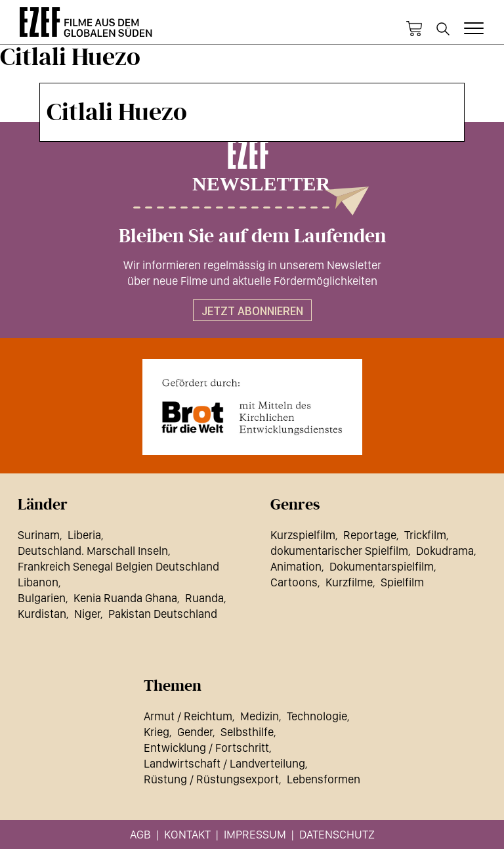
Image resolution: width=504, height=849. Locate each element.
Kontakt (187, 834)
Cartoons (294, 582)
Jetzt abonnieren (252, 311)
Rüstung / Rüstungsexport (211, 779)
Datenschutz (337, 834)
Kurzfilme (349, 582)
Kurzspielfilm (303, 535)
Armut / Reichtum (188, 716)
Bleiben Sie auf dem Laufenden (252, 236)
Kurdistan (42, 614)
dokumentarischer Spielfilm (339, 551)
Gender (195, 732)
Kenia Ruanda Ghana (125, 598)
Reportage (370, 535)
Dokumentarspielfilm (382, 566)
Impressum (255, 834)
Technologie (317, 716)
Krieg (157, 732)
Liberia (84, 535)
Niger (87, 614)
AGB (140, 834)
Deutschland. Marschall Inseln (93, 551)
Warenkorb (414, 29)
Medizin (260, 716)
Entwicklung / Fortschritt (206, 748)
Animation (296, 566)
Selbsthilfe (247, 732)
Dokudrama (445, 551)
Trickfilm (425, 535)
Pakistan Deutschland (163, 614)
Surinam (39, 535)
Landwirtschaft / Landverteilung (224, 763)
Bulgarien (42, 598)
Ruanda (204, 598)
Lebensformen (324, 779)
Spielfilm (402, 582)
